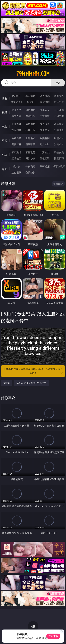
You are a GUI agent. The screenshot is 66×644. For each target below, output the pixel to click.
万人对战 (45, 96)
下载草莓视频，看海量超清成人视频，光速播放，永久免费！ (33, 371)
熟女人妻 (16, 116)
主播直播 (45, 116)
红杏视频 (16, 172)
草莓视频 (45, 166)
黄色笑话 (45, 158)
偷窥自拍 (16, 138)
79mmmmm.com (33, 74)
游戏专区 (59, 96)
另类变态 (59, 130)
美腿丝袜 (16, 144)
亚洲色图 (30, 138)
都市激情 (16, 152)
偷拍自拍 (30, 124)
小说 (5, 155)
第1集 (7, 383)
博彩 (5, 98)
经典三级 (30, 130)
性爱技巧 (59, 158)
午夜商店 (30, 166)
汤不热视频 (59, 166)
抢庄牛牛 (59, 102)
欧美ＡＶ (45, 110)
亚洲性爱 (16, 124)
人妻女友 (45, 152)
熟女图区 (45, 144)
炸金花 (30, 102)
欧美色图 (45, 138)
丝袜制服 (30, 116)
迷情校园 (16, 158)
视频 (5, 112)
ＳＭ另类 (59, 116)
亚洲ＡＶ (16, 110)
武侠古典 (59, 152)
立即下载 (53, 636)
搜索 (58, 83)
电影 (5, 127)
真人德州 (30, 96)
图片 (5, 141)
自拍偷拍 (30, 110)
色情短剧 (30, 172)
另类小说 (30, 158)
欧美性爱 (59, 124)
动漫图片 (59, 138)
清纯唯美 (30, 144)
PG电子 (16, 96)
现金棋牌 (45, 102)
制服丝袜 (16, 130)
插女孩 (16, 166)
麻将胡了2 (16, 102)
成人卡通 (45, 124)
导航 (5, 169)
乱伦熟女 (45, 130)
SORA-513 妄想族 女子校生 (32, 383)
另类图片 (59, 144)
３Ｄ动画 (59, 110)
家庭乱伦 (30, 152)
